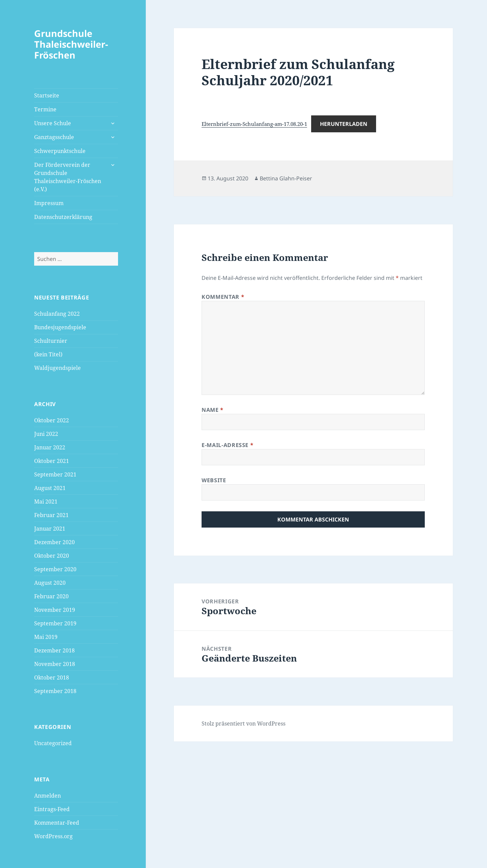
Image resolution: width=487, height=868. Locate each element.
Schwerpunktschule (60, 151)
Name (213, 410)
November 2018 (55, 664)
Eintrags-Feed (52, 809)
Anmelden (48, 796)
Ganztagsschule (54, 137)
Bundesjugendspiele (60, 327)
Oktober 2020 (52, 556)
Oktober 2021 (52, 461)
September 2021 (55, 474)
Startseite (47, 95)
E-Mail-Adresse (227, 445)
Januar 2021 (50, 529)
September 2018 (55, 691)
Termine (45, 109)
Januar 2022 (50, 447)
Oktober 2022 (52, 420)
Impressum (49, 203)
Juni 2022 (46, 434)
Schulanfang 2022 (57, 314)
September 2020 (55, 569)
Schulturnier (51, 341)
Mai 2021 (46, 502)
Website (214, 480)
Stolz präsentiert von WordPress (243, 724)
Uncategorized (53, 743)
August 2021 (50, 488)
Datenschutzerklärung (63, 217)
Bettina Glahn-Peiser (286, 178)
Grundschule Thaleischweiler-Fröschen (71, 44)
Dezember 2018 (54, 650)
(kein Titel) (48, 354)
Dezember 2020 (54, 542)
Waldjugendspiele (57, 368)
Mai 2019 (46, 637)
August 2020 (50, 583)
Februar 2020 (51, 596)
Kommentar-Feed (57, 823)
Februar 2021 (51, 515)
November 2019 (55, 610)
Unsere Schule (53, 123)
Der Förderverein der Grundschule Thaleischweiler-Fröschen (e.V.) (68, 177)
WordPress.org (53, 836)
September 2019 (55, 623)
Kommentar (223, 297)
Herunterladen (344, 124)
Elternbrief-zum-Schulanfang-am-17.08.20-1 (254, 124)
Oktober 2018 (52, 677)
